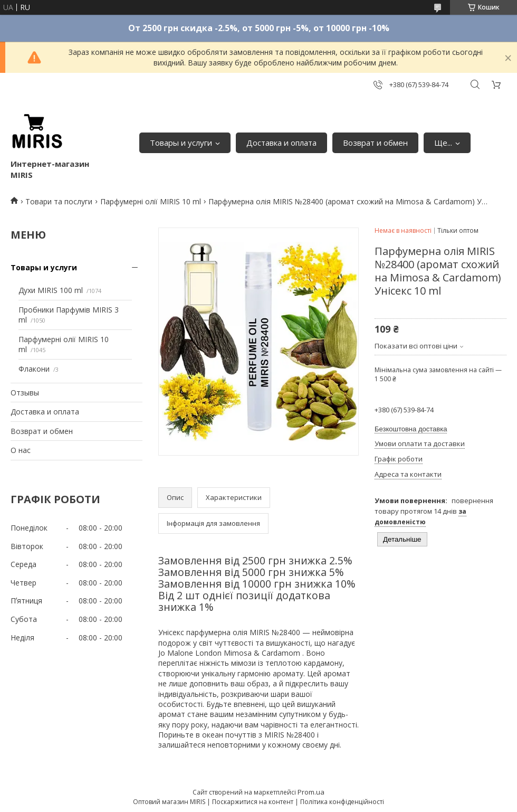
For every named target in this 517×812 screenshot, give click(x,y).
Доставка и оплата (281, 143)
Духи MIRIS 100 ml (51, 290)
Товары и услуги (181, 143)
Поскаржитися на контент (253, 802)
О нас (21, 450)
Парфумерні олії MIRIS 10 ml (151, 201)
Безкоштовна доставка (411, 429)
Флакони (34, 369)
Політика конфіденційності (342, 802)
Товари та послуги (59, 201)
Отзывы (25, 393)
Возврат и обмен (375, 143)
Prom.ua (311, 792)
